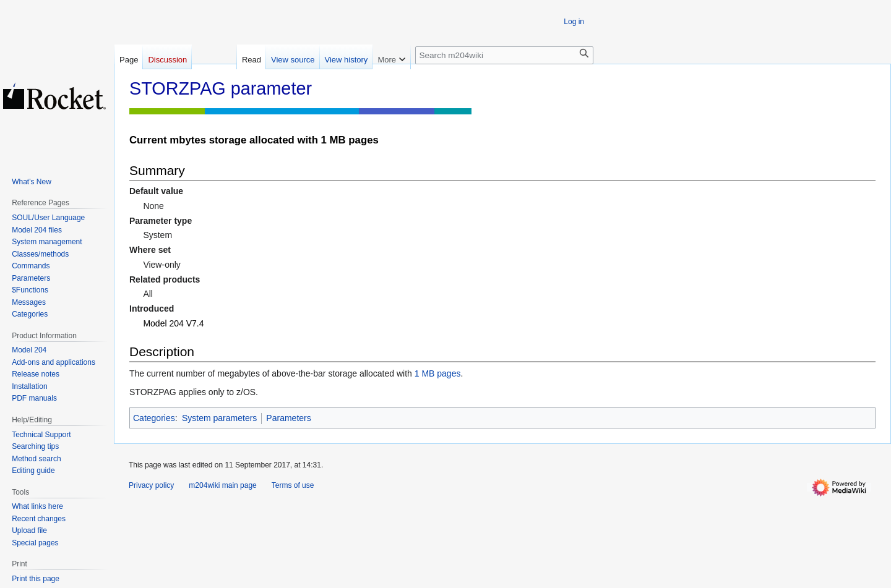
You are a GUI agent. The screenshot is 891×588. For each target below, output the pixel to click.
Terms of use (293, 485)
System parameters (219, 418)
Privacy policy (151, 485)
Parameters (288, 418)
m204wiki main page (222, 485)
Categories (154, 418)
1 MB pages (438, 373)
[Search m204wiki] (504, 55)
